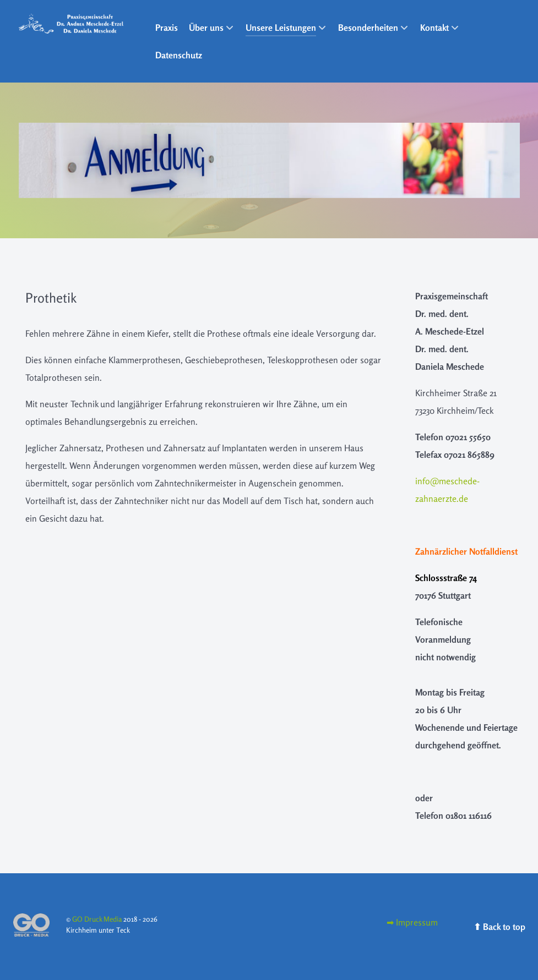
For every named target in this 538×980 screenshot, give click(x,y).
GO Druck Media (98, 919)
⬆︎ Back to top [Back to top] (499, 927)
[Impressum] (412, 922)
